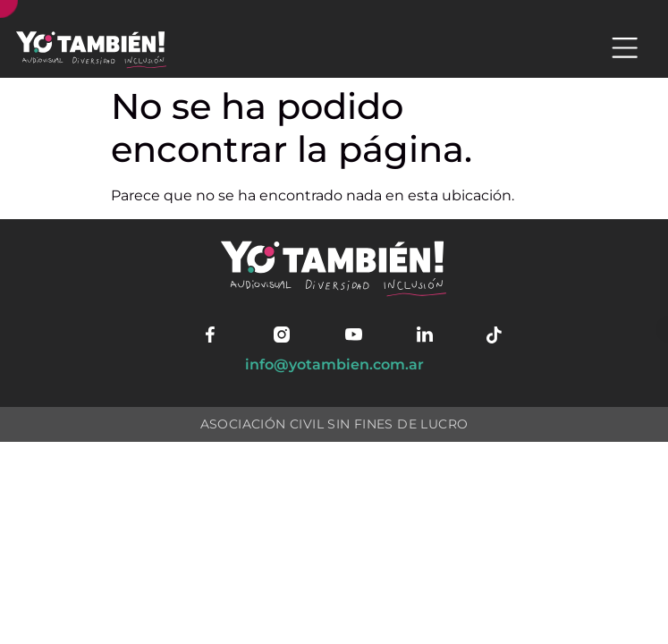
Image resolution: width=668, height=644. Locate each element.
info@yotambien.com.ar (334, 364)
